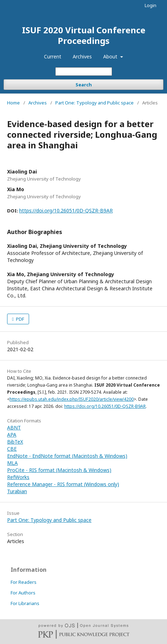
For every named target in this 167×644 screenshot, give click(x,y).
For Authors (23, 593)
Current (53, 56)
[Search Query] (84, 72)
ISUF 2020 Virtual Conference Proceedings (84, 35)
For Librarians (25, 603)
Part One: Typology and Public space (94, 103)
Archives (82, 56)
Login (151, 5)
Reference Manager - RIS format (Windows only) (63, 484)
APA (12, 435)
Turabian (17, 491)
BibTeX (15, 442)
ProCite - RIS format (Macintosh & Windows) (59, 470)
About (111, 56)
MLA (12, 463)
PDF (20, 319)
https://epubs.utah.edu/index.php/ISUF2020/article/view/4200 (72, 399)
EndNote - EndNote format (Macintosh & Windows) (67, 456)
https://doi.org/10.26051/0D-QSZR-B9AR (66, 210)
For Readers (24, 582)
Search (84, 85)
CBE (12, 449)
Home (13, 103)
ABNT (14, 428)
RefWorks (18, 477)
